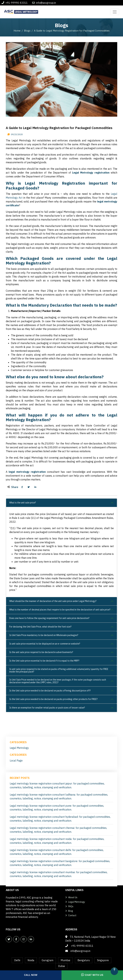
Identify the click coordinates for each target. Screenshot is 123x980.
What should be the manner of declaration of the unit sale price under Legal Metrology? (53, 601)
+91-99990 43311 (17, 3)
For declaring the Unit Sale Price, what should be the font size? (40, 627)
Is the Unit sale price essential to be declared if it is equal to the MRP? (44, 661)
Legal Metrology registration (91, 173)
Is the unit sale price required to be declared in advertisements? (41, 652)
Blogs (27, 31)
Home (17, 31)
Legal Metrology (19, 873)
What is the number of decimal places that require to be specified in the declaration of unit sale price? (60, 610)
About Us (73, 897)
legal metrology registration (27, 472)
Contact (72, 915)
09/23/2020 (17, 134)
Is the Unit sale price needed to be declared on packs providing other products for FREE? (53, 699)
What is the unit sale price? (23, 503)
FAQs (71, 906)
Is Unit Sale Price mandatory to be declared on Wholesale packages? (44, 635)
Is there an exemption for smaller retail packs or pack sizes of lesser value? (47, 708)
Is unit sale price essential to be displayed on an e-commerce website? (45, 644)
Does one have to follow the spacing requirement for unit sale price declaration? (49, 618)
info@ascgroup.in (46, 3)
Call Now (31, 975)
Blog (71, 911)
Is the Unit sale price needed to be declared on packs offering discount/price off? (50, 691)
